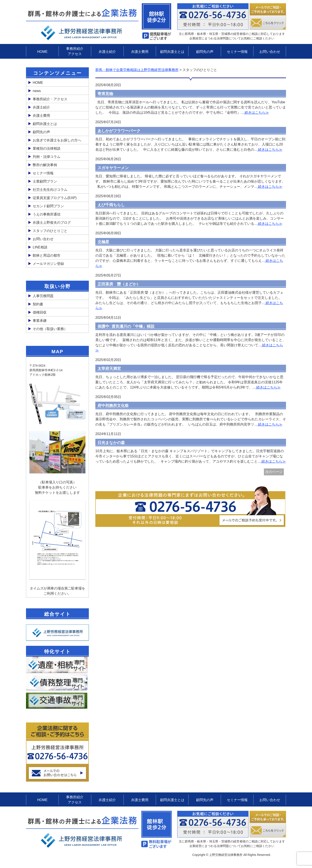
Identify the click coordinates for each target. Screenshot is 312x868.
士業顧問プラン (45, 181)
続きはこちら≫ (256, 113)
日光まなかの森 (111, 443)
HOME (42, 52)
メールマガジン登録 (48, 264)
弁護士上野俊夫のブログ (52, 223)
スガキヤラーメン (113, 168)
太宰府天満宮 (109, 369)
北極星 (103, 242)
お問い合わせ (270, 52)
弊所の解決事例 (45, 165)
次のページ (274, 472)
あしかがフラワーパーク (119, 131)
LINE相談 (40, 247)
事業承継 (40, 321)
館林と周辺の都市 (47, 255)
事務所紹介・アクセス (50, 99)
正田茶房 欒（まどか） (119, 284)
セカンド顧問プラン (48, 206)
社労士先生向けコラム (50, 190)
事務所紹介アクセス (75, 51)
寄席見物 (105, 94)
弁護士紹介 (107, 52)
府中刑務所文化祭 (113, 406)
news (37, 91)
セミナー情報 (237, 52)
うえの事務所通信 (47, 214)
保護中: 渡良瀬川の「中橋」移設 (126, 326)
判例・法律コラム (47, 157)
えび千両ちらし (111, 205)
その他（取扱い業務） (50, 329)
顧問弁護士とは (172, 52)
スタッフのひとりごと (50, 231)
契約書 (38, 304)
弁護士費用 (140, 52)
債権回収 (40, 312)
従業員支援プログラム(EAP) (55, 198)
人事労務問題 (43, 296)
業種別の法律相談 (47, 148)
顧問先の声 (205, 52)
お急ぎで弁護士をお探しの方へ (57, 140)
